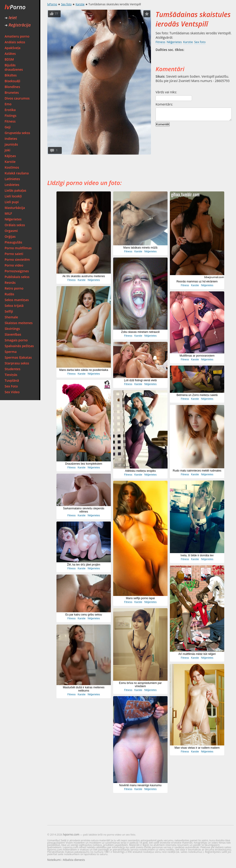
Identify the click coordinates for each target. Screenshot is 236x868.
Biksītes (11, 75)
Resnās (10, 283)
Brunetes (12, 92)
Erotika (10, 110)
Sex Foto (11, 386)
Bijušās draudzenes (14, 67)
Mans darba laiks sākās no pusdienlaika (84, 370)
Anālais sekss (15, 42)
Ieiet (11, 18)
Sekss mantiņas (17, 300)
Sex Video (12, 392)
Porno (15, 7)
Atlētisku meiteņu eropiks (140, 471)
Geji (8, 127)
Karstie (10, 162)
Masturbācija (15, 208)
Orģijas (10, 236)
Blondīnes (12, 87)
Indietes (11, 139)
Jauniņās (11, 144)
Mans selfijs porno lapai (140, 598)
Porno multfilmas (18, 248)
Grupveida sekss (17, 133)
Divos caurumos (17, 98)
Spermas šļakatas (18, 357)
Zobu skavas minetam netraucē (140, 332)
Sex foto (66, 4)
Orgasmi (11, 231)
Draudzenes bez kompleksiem (84, 464)
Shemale (11, 317)
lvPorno (52, 4)
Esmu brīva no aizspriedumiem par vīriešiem (140, 685)
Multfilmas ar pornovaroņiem (197, 356)
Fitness (10, 121)
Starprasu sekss (17, 363)
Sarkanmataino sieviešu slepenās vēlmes (84, 510)
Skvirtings (12, 329)
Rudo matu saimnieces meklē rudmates (197, 471)
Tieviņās (11, 375)
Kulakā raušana (17, 173)
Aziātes (10, 54)
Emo (8, 104)
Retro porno (14, 288)
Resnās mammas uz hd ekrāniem (197, 282)
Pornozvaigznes (17, 271)
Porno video (14, 265)
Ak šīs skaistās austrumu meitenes (84, 276)
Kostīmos (12, 167)
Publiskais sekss (17, 277)
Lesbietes (12, 185)
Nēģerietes (13, 219)
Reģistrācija (18, 25)
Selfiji (9, 311)
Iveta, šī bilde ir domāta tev (197, 555)
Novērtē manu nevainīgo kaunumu (140, 785)
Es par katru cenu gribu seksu (84, 615)
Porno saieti (14, 254)
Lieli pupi (12, 202)
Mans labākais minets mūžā (140, 248)
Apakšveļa (13, 48)
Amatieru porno (17, 36)
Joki (7, 150)
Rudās (9, 294)
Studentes (12, 369)
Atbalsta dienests (74, 860)
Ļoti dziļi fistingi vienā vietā (140, 380)
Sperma (11, 352)
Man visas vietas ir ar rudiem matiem (197, 748)
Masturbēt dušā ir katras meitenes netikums (84, 689)
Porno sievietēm (17, 260)
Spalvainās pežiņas (19, 346)
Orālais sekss (15, 225)
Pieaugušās (13, 242)
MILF (8, 213)
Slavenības (13, 334)
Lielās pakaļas (15, 190)
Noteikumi (54, 860)
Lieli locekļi (13, 196)
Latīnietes (12, 179)
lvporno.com (71, 834)
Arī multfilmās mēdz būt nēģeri (197, 654)
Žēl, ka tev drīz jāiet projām (84, 565)
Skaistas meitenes (19, 323)
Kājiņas (10, 156)
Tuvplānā (12, 380)
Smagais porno (16, 340)
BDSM (9, 59)
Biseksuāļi (12, 81)
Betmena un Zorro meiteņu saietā (197, 395)
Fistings (10, 116)
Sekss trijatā (14, 306)
